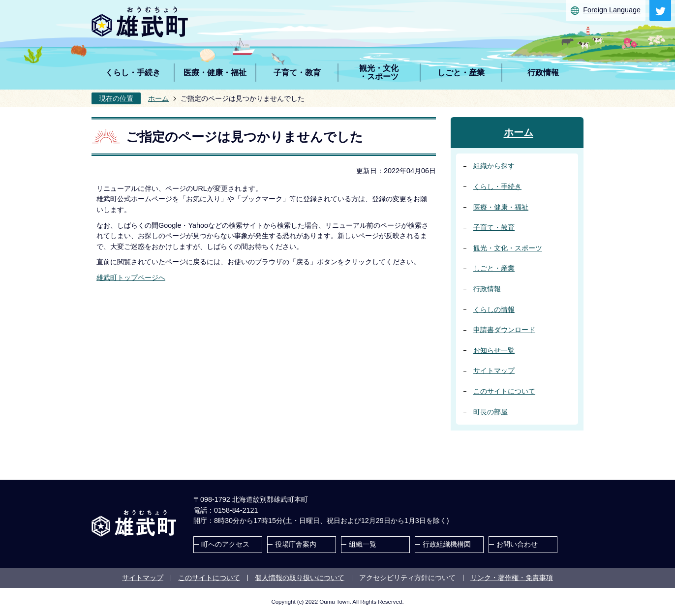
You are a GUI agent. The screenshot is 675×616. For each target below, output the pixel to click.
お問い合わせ (517, 544)
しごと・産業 (494, 268)
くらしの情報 (494, 309)
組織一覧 (363, 544)
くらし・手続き (497, 186)
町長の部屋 (491, 412)
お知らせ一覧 (494, 350)
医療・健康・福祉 (501, 207)
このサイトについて (504, 391)
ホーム (158, 98)
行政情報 (487, 289)
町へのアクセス (225, 544)
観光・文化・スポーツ (508, 248)
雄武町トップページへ (131, 277)
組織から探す (494, 166)
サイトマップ (494, 370)
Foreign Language (612, 10)
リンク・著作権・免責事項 (512, 578)
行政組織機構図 (447, 544)
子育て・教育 (494, 227)
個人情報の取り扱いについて (300, 578)
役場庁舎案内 (296, 544)
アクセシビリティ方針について (407, 578)
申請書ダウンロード (504, 330)
